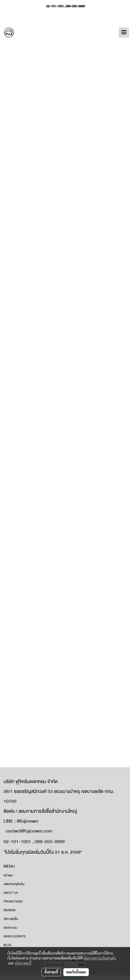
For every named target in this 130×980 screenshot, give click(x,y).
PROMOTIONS (13, 902)
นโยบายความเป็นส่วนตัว (100, 958)
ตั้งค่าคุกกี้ (51, 972)
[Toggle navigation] (124, 33)
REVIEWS (10, 910)
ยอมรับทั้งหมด (76, 972)
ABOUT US (11, 893)
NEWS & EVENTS (15, 936)
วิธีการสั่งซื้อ (11, 919)
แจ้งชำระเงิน (10, 928)
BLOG (7, 945)
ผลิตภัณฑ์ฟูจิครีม (14, 884)
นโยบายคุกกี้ (23, 963)
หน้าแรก (8, 875)
